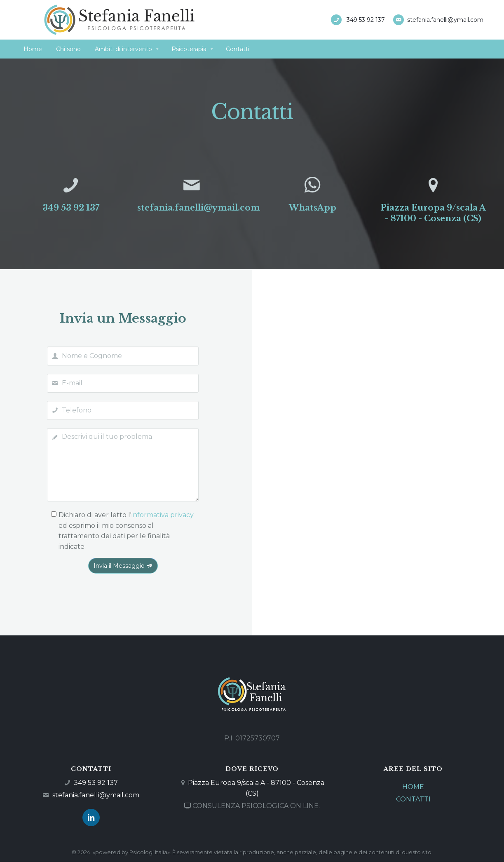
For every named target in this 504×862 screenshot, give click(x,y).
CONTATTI (413, 799)
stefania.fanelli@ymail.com (445, 20)
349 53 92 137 (366, 20)
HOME (413, 787)
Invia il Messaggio (123, 566)
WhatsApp (313, 208)
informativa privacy (163, 515)
